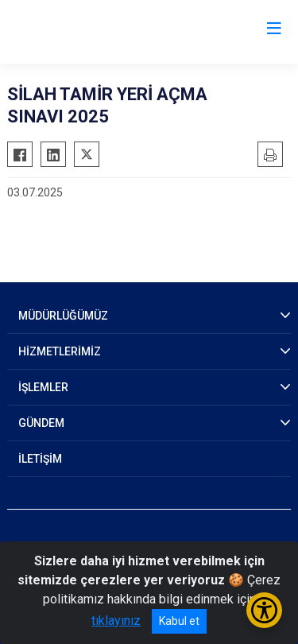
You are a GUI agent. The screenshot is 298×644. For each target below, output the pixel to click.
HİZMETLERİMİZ (60, 351)
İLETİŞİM (40, 459)
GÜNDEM (41, 423)
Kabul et (179, 621)
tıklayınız (116, 621)
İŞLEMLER (43, 387)
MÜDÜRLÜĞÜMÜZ (63, 316)
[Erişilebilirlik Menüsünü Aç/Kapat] (264, 610)
